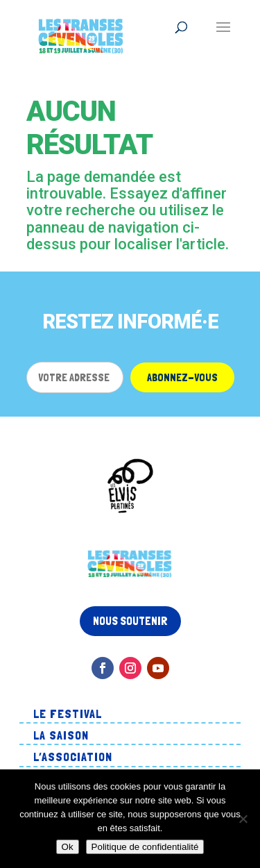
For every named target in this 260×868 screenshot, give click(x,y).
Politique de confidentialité (145, 847)
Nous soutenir (130, 621)
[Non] (243, 819)
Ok (68, 847)
